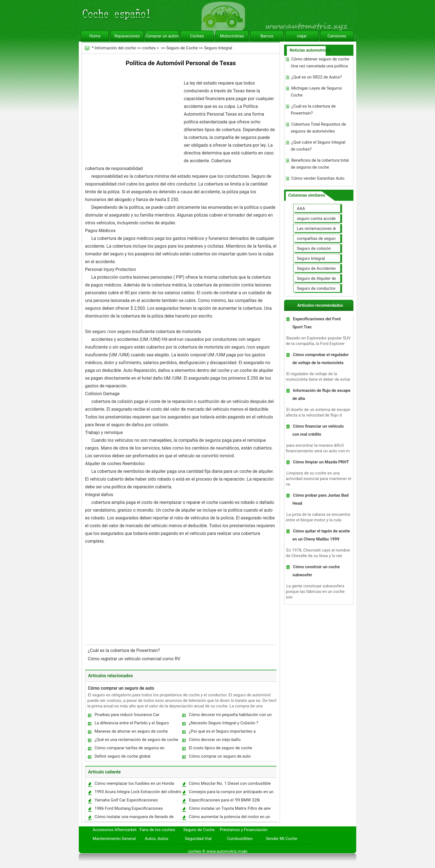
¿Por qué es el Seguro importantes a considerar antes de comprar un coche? (225, 733)
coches (149, 48)
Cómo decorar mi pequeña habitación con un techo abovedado (230, 716)
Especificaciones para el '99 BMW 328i (224, 800)
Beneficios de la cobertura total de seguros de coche (320, 164)
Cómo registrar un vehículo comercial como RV (135, 659)
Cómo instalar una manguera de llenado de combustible (134, 818)
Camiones (337, 36)
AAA (301, 209)
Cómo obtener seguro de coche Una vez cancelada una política (320, 63)
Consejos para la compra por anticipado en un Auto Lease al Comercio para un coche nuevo (231, 793)
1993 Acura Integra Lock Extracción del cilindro (138, 792)
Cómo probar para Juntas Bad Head (320, 499)
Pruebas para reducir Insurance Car (127, 715)
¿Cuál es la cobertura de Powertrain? (124, 650)
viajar (302, 36)
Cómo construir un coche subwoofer (316, 571)
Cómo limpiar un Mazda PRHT (321, 462)
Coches (197, 36)
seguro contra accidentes (320, 219)
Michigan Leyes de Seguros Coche (316, 92)
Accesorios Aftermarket (115, 830)
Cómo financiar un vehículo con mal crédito (318, 430)
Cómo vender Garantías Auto (318, 178)
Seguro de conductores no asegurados (332, 288)
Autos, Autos (157, 839)
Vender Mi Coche (282, 839)
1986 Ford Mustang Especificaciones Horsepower (128, 810)
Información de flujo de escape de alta (321, 394)
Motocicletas (232, 36)
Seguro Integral (218, 48)
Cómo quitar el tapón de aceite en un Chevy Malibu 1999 (321, 535)
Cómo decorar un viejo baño (215, 740)
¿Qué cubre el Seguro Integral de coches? (318, 146)
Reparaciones (127, 36)
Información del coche (115, 48)
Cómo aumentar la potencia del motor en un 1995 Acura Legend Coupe (229, 818)
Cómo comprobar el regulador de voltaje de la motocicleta (321, 359)
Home (95, 36)
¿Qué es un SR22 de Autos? (317, 77)
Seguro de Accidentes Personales (328, 268)
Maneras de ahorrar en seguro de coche (131, 731)
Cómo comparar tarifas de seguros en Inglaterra (129, 749)
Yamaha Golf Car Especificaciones (126, 800)
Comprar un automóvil (162, 36)
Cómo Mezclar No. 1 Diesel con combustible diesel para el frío (230, 785)
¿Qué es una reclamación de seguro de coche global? (136, 741)
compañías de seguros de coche (327, 238)
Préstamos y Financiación (244, 830)
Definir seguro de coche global (123, 756)
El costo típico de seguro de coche (221, 748)
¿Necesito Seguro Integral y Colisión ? (224, 723)
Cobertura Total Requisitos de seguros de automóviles (318, 128)
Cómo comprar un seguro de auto (121, 688)
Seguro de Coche (182, 48)
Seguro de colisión (314, 248)
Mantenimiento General (114, 839)
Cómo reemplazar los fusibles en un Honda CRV (134, 785)
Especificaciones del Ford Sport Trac (317, 323)
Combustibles (240, 839)
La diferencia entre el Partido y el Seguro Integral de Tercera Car (131, 724)
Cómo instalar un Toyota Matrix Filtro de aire (230, 808)
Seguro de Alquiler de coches (324, 278)
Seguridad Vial (198, 839)
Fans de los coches (157, 830)
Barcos (267, 36)
